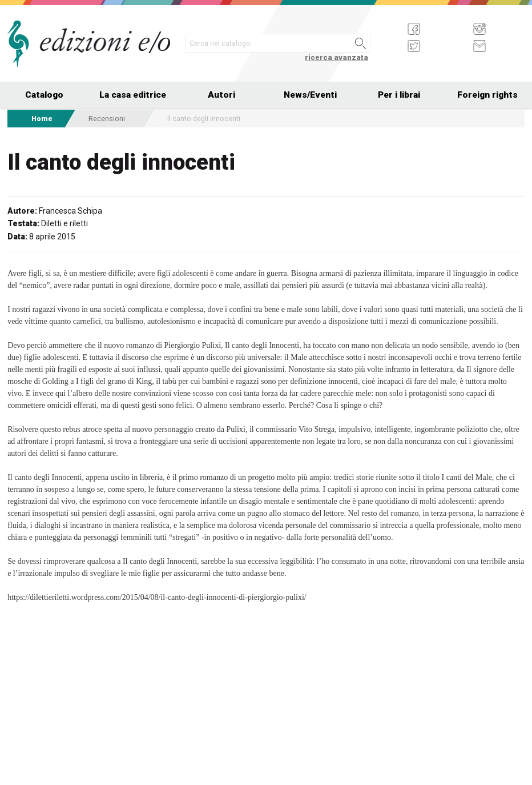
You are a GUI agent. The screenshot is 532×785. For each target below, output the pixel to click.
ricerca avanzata (336, 57)
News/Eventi (310, 95)
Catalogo (44, 95)
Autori (221, 95)
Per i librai (399, 95)
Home (42, 119)
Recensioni (107, 119)
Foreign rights (487, 95)
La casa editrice (133, 95)
